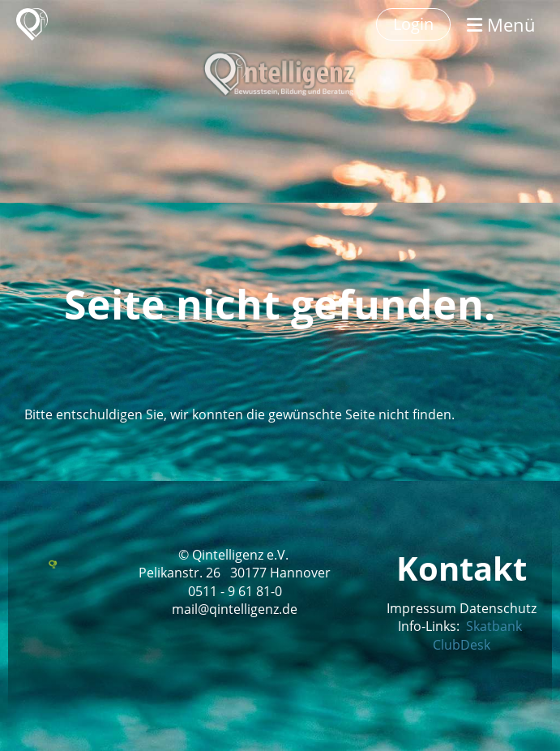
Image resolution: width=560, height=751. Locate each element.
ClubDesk (462, 645)
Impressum (421, 608)
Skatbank (494, 626)
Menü (501, 24)
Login (413, 24)
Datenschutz (498, 608)
